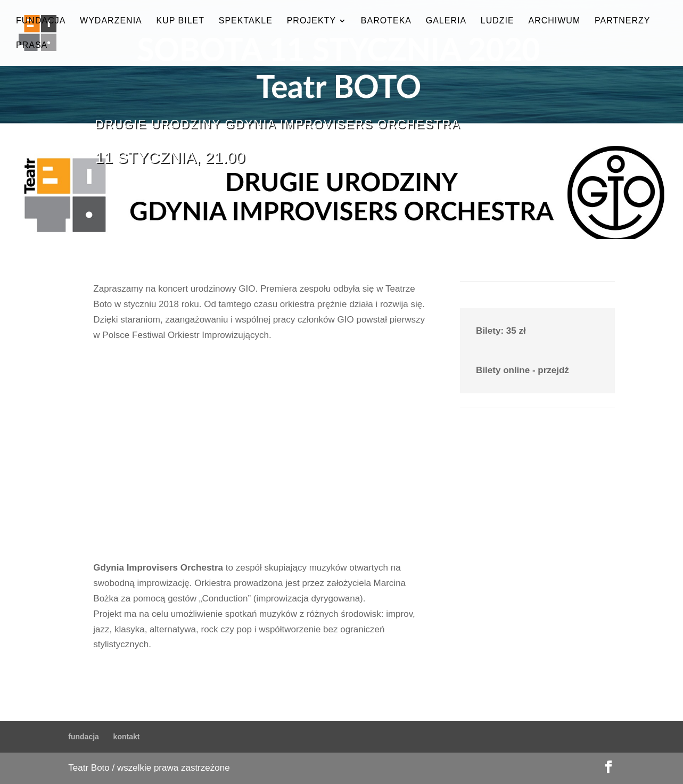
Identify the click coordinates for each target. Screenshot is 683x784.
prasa (32, 46)
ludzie (497, 21)
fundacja (41, 21)
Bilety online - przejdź (522, 370)
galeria (446, 21)
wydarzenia (111, 21)
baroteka (386, 21)
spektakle (246, 21)
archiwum (554, 21)
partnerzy (622, 21)
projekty (311, 21)
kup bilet (180, 21)
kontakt (127, 737)
